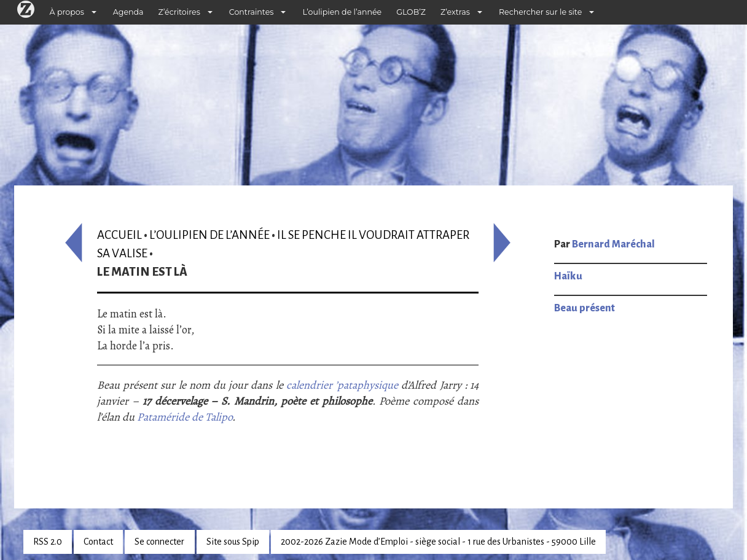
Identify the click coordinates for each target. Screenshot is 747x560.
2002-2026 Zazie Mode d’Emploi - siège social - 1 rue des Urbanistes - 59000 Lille (438, 542)
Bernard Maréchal (613, 244)
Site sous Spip (233, 542)
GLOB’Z (411, 12)
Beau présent (585, 308)
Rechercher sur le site (540, 12)
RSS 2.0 (48, 542)
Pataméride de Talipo (185, 417)
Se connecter (159, 542)
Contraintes (252, 12)
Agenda (128, 12)
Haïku (568, 276)
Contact (98, 542)
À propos (67, 12)
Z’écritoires (179, 12)
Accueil (119, 235)
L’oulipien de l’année (342, 12)
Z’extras (455, 12)
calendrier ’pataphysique (342, 385)
